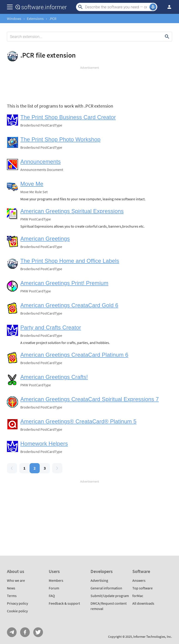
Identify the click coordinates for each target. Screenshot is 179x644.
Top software (143, 588)
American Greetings (45, 239)
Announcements (41, 162)
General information (106, 588)
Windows (14, 19)
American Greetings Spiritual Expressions (72, 211)
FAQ (52, 596)
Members (56, 580)
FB (25, 632)
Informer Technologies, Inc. (153, 636)
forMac (138, 596)
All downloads (143, 603)
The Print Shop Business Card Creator (68, 117)
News (11, 588)
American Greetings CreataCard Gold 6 (69, 305)
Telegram (12, 632)
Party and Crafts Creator (51, 327)
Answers (139, 580)
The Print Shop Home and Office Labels (70, 261)
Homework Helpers (44, 444)
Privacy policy (17, 603)
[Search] (117, 7)
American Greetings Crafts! (54, 377)
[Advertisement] (89, 84)
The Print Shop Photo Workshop (60, 139)
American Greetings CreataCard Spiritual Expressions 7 (90, 399)
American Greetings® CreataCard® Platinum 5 (78, 421)
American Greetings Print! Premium (64, 283)
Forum (54, 588)
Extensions (35, 19)
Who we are (16, 580)
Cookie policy (17, 611)
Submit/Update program (110, 596)
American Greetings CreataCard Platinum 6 (74, 355)
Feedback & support (64, 603)
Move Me (32, 184)
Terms (12, 596)
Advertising (99, 580)
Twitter (38, 632)
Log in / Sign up (167, 7)
